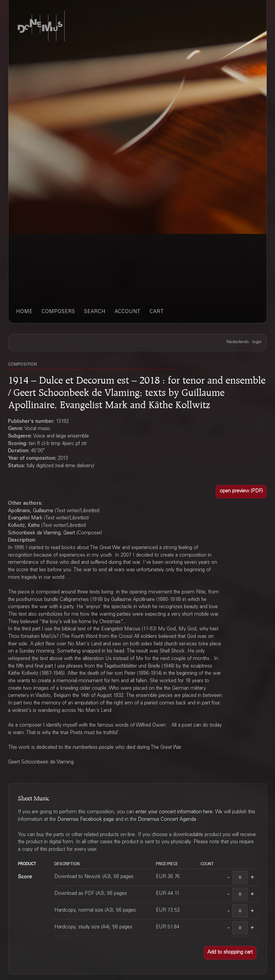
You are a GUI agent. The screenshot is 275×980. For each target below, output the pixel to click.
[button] (241, 492)
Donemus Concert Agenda (167, 820)
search (95, 312)
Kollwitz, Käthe (24, 526)
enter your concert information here (174, 812)
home (24, 312)
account (128, 312)
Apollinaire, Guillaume (31, 511)
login (257, 342)
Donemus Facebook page (86, 820)
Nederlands (238, 342)
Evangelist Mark (25, 518)
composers (58, 312)
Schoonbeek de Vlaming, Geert (42, 533)
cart (157, 312)
